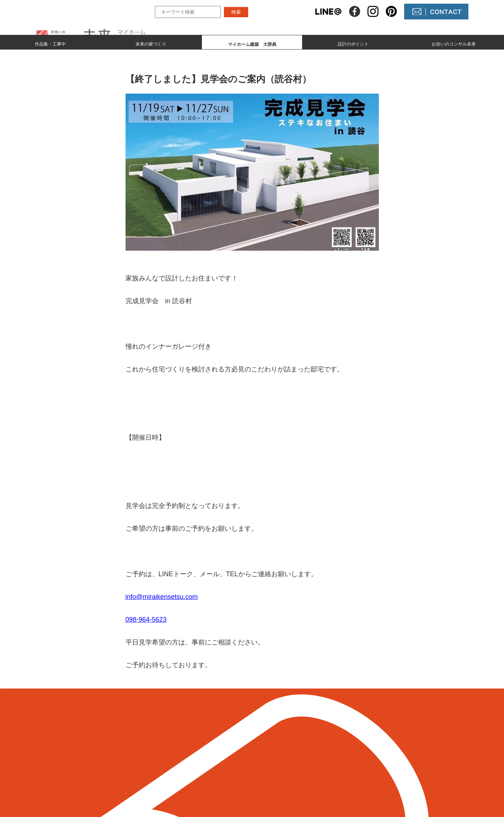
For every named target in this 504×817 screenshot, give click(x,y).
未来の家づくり (151, 43)
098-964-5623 (146, 620)
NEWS (276, 755)
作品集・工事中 (50, 43)
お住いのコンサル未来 (454, 43)
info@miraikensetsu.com (162, 597)
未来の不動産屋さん (293, 742)
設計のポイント (353, 43)
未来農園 (279, 780)
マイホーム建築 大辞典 (211, 767)
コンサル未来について (296, 767)
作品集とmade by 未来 (209, 742)
